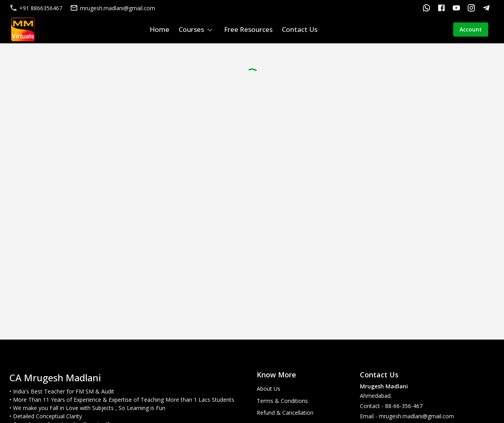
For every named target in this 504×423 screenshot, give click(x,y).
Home (159, 29)
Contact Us (300, 29)
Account (471, 30)
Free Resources (248, 29)
